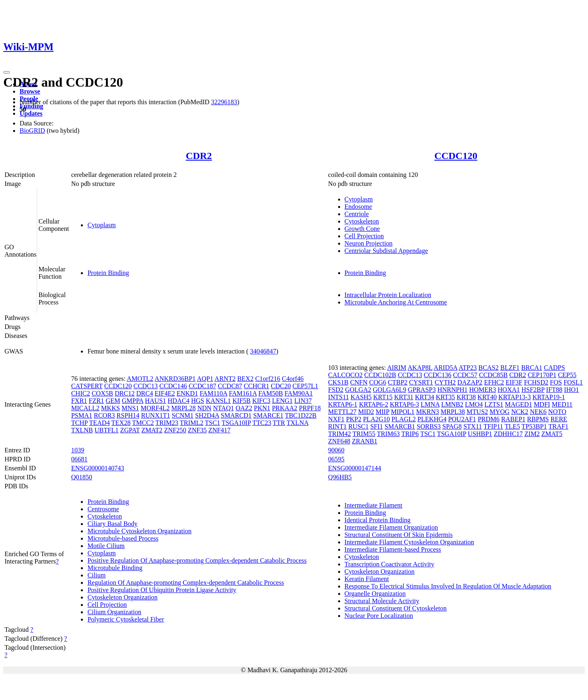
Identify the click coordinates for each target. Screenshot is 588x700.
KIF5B (241, 401)
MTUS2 (477, 412)
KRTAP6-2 (374, 404)
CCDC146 (173, 386)
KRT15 (383, 397)
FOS (556, 382)
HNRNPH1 (452, 390)
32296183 (224, 102)
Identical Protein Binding (378, 520)
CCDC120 (456, 156)
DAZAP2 (470, 382)
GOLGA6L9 (390, 390)
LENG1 (282, 401)
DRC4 (145, 393)
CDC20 (281, 386)
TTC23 (262, 423)
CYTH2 (445, 382)
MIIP (382, 412)
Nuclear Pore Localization (379, 616)
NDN (204, 408)
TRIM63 (388, 434)
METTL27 (342, 412)
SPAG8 (452, 426)
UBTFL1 (107, 430)
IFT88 (554, 390)
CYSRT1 (421, 382)
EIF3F (514, 382)
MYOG (500, 412)
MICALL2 (85, 408)
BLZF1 (510, 368)
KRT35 (445, 397)
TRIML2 (192, 423)
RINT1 (337, 426)
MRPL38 (453, 412)
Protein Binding (108, 273)
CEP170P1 (542, 375)
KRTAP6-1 (343, 404)
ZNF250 (175, 430)
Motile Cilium (106, 546)
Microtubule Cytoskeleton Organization (139, 531)
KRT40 (487, 397)
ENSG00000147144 (355, 468)
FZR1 (96, 401)
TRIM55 (364, 434)
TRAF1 (558, 426)
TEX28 (121, 423)
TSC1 (213, 423)
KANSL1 (218, 401)
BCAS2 (488, 368)
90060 (336, 450)
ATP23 (468, 368)
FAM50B (271, 393)
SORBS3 (429, 426)
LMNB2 (452, 404)
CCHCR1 (256, 386)
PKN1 (262, 408)
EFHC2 (494, 382)
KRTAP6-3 (405, 404)
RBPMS (538, 419)
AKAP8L (420, 368)
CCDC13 (146, 386)
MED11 (562, 404)
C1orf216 (268, 379)
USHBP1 (480, 434)
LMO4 (474, 404)
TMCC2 (143, 423)
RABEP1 (513, 419)
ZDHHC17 (508, 434)
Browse (30, 91)
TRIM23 (167, 423)
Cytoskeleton (362, 221)
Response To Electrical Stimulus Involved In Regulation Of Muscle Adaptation (448, 586)
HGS (198, 401)
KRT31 (404, 397)
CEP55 (567, 375)
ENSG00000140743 (98, 468)
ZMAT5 (552, 434)
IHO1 (571, 390)
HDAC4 (179, 401)
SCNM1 (182, 415)
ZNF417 (219, 430)
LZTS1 (494, 404)
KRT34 (424, 397)
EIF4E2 (165, 393)
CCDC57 (465, 375)
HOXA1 (509, 390)
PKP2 (354, 419)
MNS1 (130, 408)
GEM (113, 401)
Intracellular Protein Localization (388, 295)
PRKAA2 (285, 408)
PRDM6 (489, 419)
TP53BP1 (534, 426)
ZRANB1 (365, 441)
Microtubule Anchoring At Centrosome (396, 302)
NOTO (557, 412)
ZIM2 (532, 434)
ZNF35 (197, 430)
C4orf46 (293, 379)
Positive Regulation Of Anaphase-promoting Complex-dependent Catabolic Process (197, 560)
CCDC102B (380, 375)
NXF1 (336, 419)
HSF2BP (533, 390)
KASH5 (361, 397)
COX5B (102, 393)
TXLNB (82, 430)
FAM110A (214, 393)
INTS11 (339, 397)
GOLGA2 (358, 390)
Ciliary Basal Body (112, 524)
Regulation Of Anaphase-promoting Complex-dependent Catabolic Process (186, 583)
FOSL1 (573, 382)
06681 (79, 459)
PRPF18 (310, 408)
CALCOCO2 (345, 375)
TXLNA (297, 423)
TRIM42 (340, 434)
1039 (78, 450)
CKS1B (339, 382)
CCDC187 (203, 386)
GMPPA (133, 401)
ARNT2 (225, 379)
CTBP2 (398, 382)
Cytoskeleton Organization (122, 597)
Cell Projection (364, 236)
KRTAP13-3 (514, 397)
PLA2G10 (376, 419)
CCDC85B (493, 375)
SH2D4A (207, 415)
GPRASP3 (422, 390)
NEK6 (538, 412)
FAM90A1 (299, 393)
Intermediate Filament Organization (391, 527)
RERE (559, 419)
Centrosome (103, 509)
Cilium (96, 575)
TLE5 (512, 426)
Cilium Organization (114, 612)
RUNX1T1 (155, 415)
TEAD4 (99, 423)
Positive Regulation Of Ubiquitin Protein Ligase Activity (162, 590)
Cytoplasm (101, 225)
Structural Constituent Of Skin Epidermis (399, 535)
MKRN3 (428, 412)
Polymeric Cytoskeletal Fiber (126, 619)
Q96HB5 (340, 477)
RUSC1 (359, 426)
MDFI (542, 404)
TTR (279, 423)
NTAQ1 (224, 408)
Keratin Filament (367, 579)
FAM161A (243, 393)
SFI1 (377, 426)
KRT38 (466, 397)
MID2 (366, 412)
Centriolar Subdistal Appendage (386, 251)
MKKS (111, 408)
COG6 (378, 382)
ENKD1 (187, 393)
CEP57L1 (305, 386)
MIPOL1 (403, 412)
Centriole (357, 214)
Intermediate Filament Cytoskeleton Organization (409, 542)
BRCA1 (532, 368)
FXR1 (79, 401)
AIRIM (397, 368)
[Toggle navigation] (7, 72)
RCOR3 (105, 415)
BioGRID (32, 131)
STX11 (473, 426)
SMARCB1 (400, 426)
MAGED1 (518, 404)
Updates (31, 113)
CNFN (359, 382)
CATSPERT (87, 386)
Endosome (359, 207)
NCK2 (520, 412)
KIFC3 (261, 401)
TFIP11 (493, 426)
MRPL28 (184, 408)
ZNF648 (339, 441)
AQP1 (205, 379)
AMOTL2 (140, 379)
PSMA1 (82, 415)
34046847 (263, 351)
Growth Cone (362, 229)
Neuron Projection (369, 243)
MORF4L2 (155, 408)
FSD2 (336, 390)
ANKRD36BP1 (175, 379)
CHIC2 (80, 393)
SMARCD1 (236, 415)
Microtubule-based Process (123, 538)
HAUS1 (156, 401)
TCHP (79, 423)
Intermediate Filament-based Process (393, 549)
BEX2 (245, 379)
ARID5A (445, 368)
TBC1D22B (301, 415)
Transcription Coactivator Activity (390, 564)
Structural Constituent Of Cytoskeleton (396, 608)
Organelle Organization (375, 594)
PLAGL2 (404, 419)
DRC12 (125, 393)
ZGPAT (130, 430)
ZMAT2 (152, 430)
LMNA (430, 404)
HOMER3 (483, 390)
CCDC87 (230, 386)
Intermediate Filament (374, 505)
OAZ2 (244, 408)
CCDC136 (438, 375)
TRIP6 (410, 434)
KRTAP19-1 (549, 397)
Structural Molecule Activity (382, 601)
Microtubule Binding (115, 568)
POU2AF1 (462, 419)
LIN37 (303, 401)
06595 (336, 459)
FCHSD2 (536, 382)
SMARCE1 (268, 415)
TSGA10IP (236, 423)
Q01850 (82, 477)
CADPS (555, 368)
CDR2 (199, 156)
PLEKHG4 (432, 419)
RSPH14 (128, 415)
